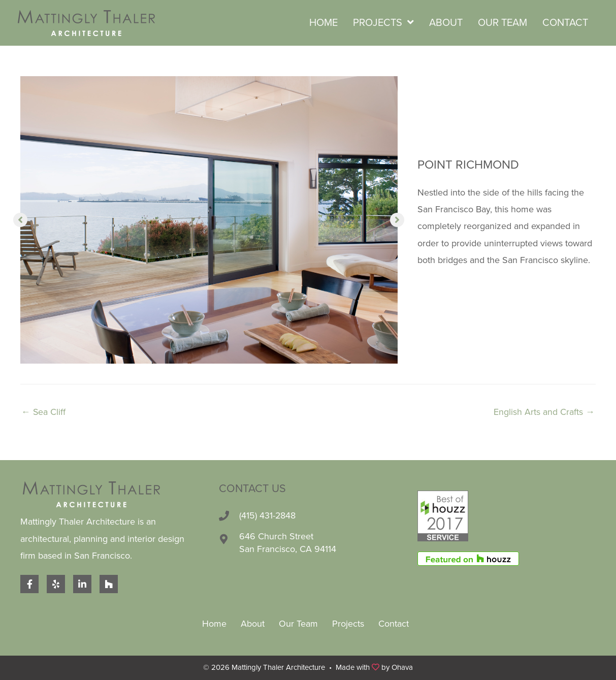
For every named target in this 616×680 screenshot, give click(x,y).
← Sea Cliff (44, 412)
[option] (209, 220)
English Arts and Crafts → (544, 412)
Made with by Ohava (374, 667)
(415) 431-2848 (268, 515)
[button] (20, 220)
